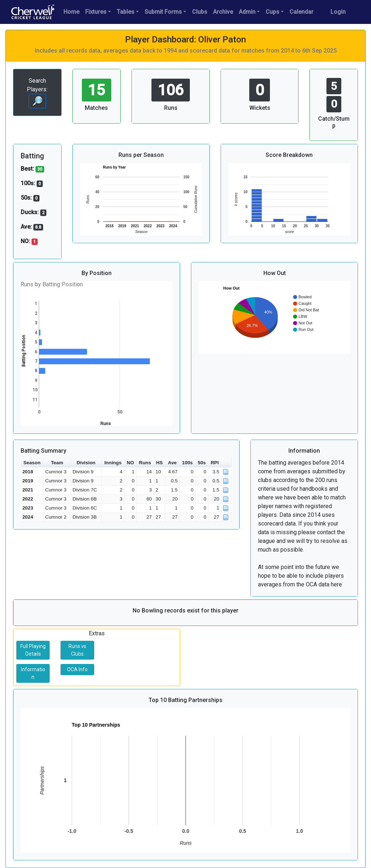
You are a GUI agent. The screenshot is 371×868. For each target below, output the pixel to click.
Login (338, 12)
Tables (126, 12)
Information (33, 673)
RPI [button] (214, 463)
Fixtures (96, 12)
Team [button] (57, 463)
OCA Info (77, 669)
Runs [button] (145, 463)
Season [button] (32, 463)
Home (71, 12)
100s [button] (187, 463)
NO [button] (130, 463)
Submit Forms (163, 12)
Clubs (200, 12)
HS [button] (160, 463)
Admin (247, 12)
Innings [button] (113, 463)
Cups (272, 12)
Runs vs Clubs (77, 650)
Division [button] (86, 463)
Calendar (301, 12)
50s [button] (202, 463)
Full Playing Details (33, 650)
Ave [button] (172, 463)
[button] (227, 463)
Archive (223, 12)
